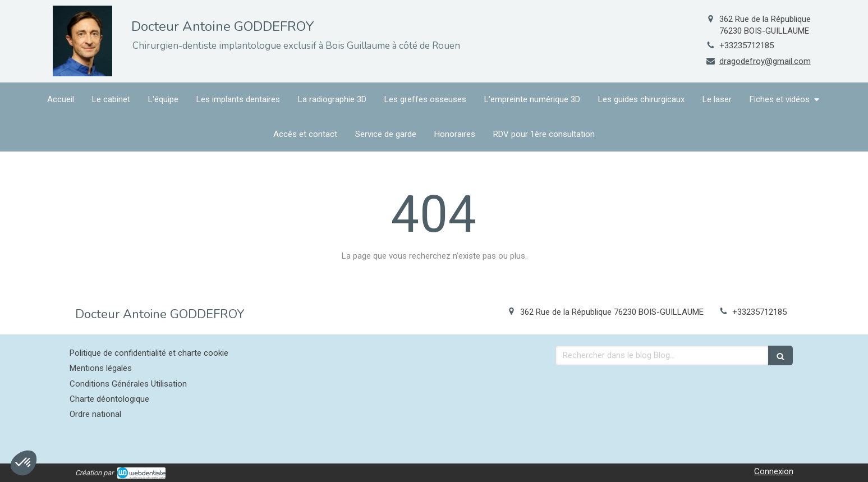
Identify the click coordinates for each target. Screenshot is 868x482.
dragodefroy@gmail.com (765, 61)
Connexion (774, 471)
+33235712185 (747, 45)
